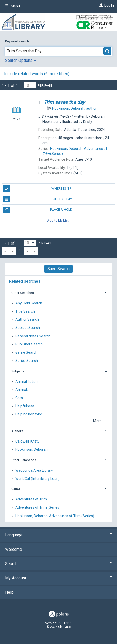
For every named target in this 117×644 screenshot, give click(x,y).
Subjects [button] (18, 371)
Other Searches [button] (23, 293)
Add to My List (58, 220)
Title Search (25, 311)
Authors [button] (17, 431)
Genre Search (26, 352)
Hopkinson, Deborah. (32, 449)
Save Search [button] (59, 269)
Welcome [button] (59, 549)
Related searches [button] (25, 281)
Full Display (38, 199)
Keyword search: (18, 41)
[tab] (59, 281)
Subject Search (28, 328)
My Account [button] (59, 578)
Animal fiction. (27, 381)
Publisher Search (29, 344)
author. (75, 108)
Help (9, 592)
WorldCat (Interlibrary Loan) (38, 479)
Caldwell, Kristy (27, 441)
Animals (22, 390)
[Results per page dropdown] (30, 85)
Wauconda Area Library (34, 470)
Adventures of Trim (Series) (38, 508)
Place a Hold (38, 210)
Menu (13, 6)
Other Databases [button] (24, 460)
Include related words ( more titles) (37, 74)
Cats (19, 398)
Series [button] (16, 489)
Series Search (27, 361)
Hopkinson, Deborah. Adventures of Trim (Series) (55, 516)
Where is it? (37, 189)
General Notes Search (33, 336)
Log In (109, 5)
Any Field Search (29, 303)
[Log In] (100, 5)
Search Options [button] (21, 60)
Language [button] (59, 535)
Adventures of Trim (31, 499)
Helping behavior (29, 414)
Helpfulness (25, 406)
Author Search (27, 320)
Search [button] (59, 564)
